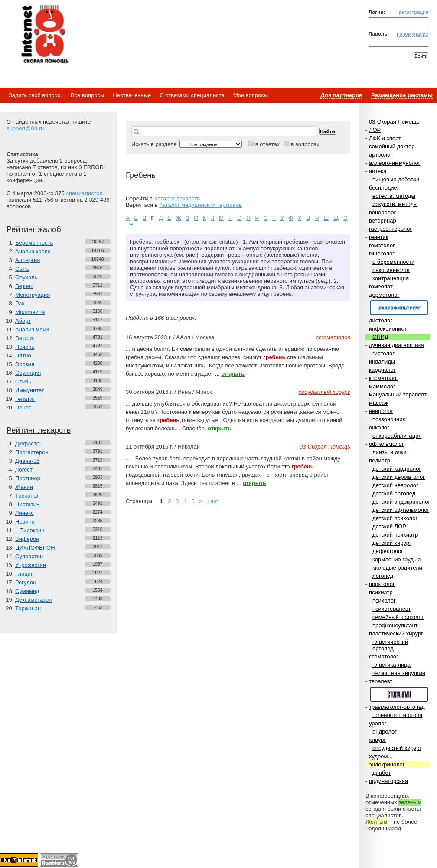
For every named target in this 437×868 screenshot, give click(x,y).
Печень (25, 347)
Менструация (33, 295)
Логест (24, 470)
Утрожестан (31, 565)
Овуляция (28, 373)
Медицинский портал (45, 35)
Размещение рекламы (402, 95)
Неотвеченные (132, 95)
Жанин (24, 487)
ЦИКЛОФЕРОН (35, 548)
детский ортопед (394, 493)
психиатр (381, 592)
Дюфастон (29, 444)
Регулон (26, 582)
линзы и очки (389, 452)
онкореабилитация (397, 436)
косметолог (384, 378)
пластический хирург (396, 634)
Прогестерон (32, 452)
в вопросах (305, 144)
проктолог (382, 584)
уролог (378, 723)
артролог (381, 155)
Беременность (34, 243)
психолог (384, 601)
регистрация (414, 12)
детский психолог (395, 518)
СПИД (380, 337)
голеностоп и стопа (398, 715)
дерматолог (384, 295)
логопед (383, 576)
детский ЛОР (389, 526)
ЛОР (375, 130)
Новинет (26, 522)
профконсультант (395, 625)
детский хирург (392, 543)
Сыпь (22, 269)
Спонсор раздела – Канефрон (399, 308)
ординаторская (388, 781)
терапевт (381, 681)
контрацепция (391, 278)
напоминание (413, 34)
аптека (378, 171)
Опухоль (26, 277)
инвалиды (382, 362)
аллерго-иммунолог (395, 163)
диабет (382, 773)
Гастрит (25, 338)
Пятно (23, 355)
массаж (379, 403)
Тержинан (28, 608)
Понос (23, 408)
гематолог (382, 245)
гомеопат (381, 287)
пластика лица (391, 665)
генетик (379, 237)
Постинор (28, 478)
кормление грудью (396, 559)
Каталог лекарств (177, 198)
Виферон (27, 539)
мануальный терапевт (398, 395)
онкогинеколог (391, 270)
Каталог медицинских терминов (201, 205)
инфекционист (388, 329)
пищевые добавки (396, 179)
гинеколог (382, 254)
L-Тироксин (30, 530)
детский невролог (395, 485)
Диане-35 (28, 461)
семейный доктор (392, 146)
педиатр (380, 460)
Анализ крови (33, 251)
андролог (385, 732)
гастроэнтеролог (390, 229)
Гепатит (25, 399)
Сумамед (27, 591)
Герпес (24, 286)
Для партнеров (341, 95)
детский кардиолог (397, 469)
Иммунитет (30, 390)
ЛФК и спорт (385, 138)
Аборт (23, 321)
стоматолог (384, 657)
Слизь (23, 382)
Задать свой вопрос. (35, 95)
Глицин (24, 574)
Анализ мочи (32, 329)
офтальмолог (386, 444)
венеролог (382, 212)
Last (213, 501)
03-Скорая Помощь (394, 122)
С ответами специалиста (192, 95)
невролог (381, 411)
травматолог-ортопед (397, 707)
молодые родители (397, 568)
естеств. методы (394, 196)
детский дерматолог (399, 477)
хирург (377, 740)
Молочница (30, 312)
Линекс (24, 513)
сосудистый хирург (397, 748)
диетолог (381, 320)
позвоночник (389, 419)
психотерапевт (391, 609)
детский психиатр (395, 535)
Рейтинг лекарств (39, 430)
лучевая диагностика (396, 345)
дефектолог (388, 551)
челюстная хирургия (399, 673)
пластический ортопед (390, 645)
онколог (379, 427)
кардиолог (382, 370)
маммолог (382, 386)
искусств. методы (395, 204)
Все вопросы (87, 95)
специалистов (84, 193)
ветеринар (383, 221)
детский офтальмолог (401, 510)
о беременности (393, 262)
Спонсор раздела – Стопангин (399, 694)
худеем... (381, 756)
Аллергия (28, 260)
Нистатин (27, 504)
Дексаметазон (33, 600)
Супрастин (29, 556)
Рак (20, 303)
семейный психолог (398, 617)
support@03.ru (25, 128)
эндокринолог (387, 765)
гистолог (383, 353)
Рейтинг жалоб (34, 229)
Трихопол (28, 496)
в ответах (268, 144)
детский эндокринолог (401, 502)
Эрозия (25, 364)
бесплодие (383, 188)
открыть (233, 374)
